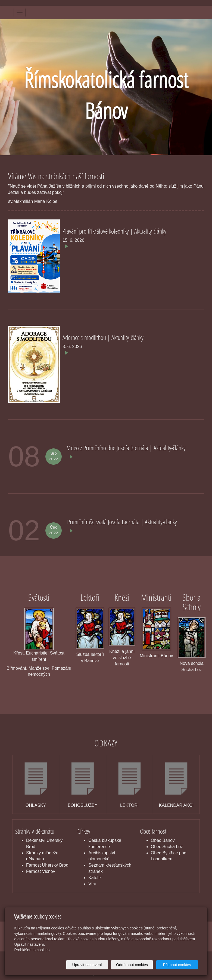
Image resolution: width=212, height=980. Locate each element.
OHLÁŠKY (36, 805)
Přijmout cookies (177, 965)
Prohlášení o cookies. (32, 950)
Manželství (39, 668)
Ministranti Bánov (156, 656)
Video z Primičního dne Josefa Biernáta (108, 448)
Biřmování (16, 668)
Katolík (95, 878)
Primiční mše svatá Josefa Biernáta (104, 522)
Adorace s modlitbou (85, 337)
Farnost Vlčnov (41, 871)
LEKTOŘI (129, 805)
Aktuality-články (150, 231)
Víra (92, 884)
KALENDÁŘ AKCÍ (176, 805)
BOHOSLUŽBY (82, 805)
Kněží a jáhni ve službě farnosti (122, 658)
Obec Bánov (163, 840)
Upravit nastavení (87, 965)
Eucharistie (37, 653)
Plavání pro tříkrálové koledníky (96, 231)
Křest (18, 653)
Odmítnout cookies (132, 965)
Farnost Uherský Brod (47, 865)
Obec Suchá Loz (167, 847)
